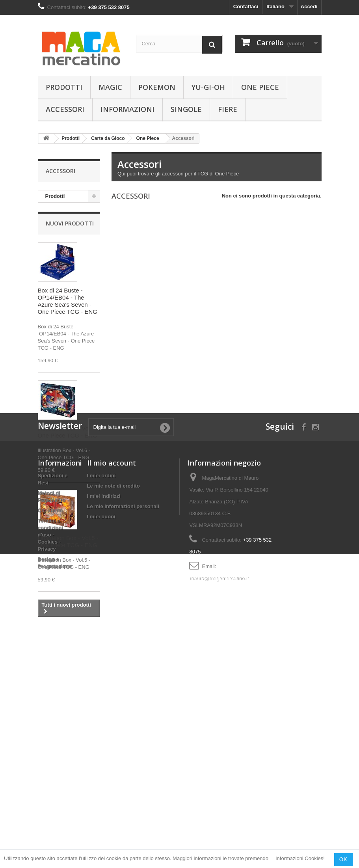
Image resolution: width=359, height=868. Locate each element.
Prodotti (64, 87)
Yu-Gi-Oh (208, 87)
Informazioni (127, 109)
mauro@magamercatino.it (219, 816)
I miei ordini (101, 714)
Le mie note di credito (113, 724)
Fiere (228, 109)
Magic (110, 87)
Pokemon (157, 87)
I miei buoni (101, 755)
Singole (186, 109)
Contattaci (246, 7)
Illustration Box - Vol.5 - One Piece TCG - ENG (68, 544)
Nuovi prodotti (70, 226)
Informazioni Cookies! (300, 859)
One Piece (260, 87)
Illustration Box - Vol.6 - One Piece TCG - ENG (68, 435)
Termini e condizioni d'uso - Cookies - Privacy (50, 773)
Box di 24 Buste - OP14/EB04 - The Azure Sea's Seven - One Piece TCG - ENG (68, 304)
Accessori (65, 109)
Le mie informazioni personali (123, 744)
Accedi (309, 7)
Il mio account (112, 701)
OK (343, 859)
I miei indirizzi (104, 734)
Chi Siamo (50, 748)
